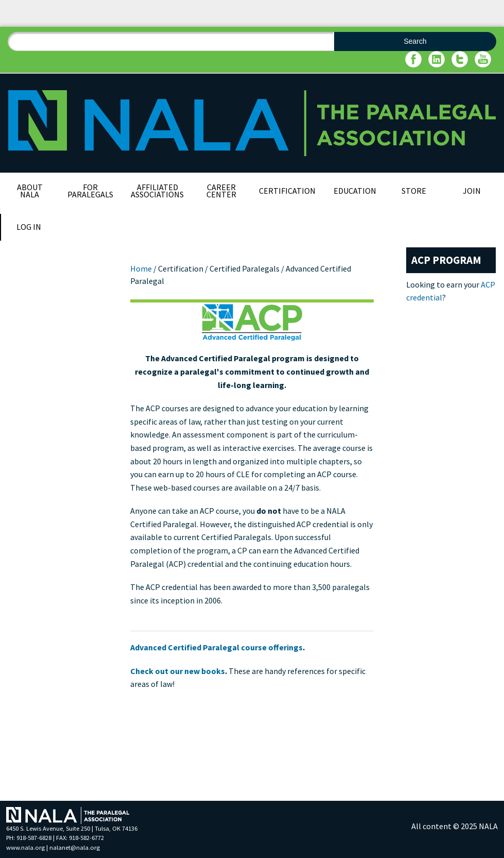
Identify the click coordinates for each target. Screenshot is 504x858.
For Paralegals (90, 191)
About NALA (30, 191)
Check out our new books (178, 671)
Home (141, 268)
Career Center (221, 191)
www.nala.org (25, 847)
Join (472, 191)
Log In (29, 227)
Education (355, 191)
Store (414, 191)
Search (415, 41)
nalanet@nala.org (75, 847)
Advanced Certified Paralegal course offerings (216, 647)
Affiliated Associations (157, 191)
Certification (287, 191)
